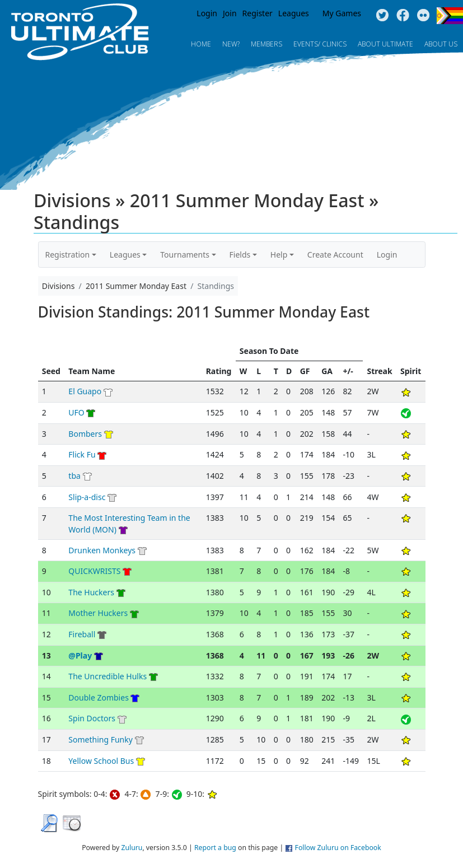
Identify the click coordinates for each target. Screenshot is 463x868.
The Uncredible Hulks (107, 676)
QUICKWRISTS (94, 571)
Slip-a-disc (87, 497)
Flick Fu (82, 454)
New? (231, 44)
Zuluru (132, 848)
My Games (342, 13)
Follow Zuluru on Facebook (338, 848)
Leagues (294, 13)
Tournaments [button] (185, 255)
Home (201, 44)
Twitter (382, 16)
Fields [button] (240, 255)
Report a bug (215, 848)
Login (207, 13)
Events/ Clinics (320, 44)
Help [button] (279, 255)
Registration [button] (68, 255)
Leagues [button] (125, 255)
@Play (80, 655)
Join (230, 13)
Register (258, 13)
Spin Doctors (92, 718)
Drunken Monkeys (102, 550)
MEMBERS (266, 44)
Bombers (85, 434)
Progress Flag (450, 16)
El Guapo (85, 391)
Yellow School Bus (101, 761)
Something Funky (100, 739)
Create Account (335, 255)
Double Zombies (99, 697)
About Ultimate (385, 44)
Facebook (403, 16)
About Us (441, 44)
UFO (77, 412)
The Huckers (91, 592)
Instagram (424, 16)
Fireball (82, 634)
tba (74, 476)
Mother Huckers (98, 613)
